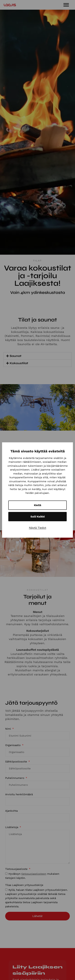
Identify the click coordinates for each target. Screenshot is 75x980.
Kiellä (38, 505)
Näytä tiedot (38, 528)
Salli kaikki (38, 517)
